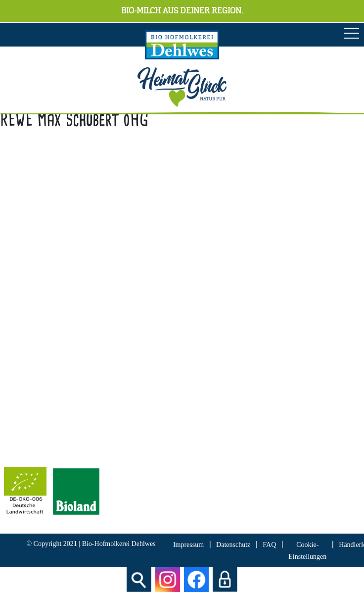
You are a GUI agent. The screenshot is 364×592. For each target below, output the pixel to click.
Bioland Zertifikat (32, 422)
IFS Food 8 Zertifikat (38, 450)
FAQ (269, 545)
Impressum (188, 545)
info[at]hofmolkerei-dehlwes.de (54, 286)
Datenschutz (233, 545)
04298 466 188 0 (74, 258)
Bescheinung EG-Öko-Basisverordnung (67, 436)
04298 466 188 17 (65, 272)
